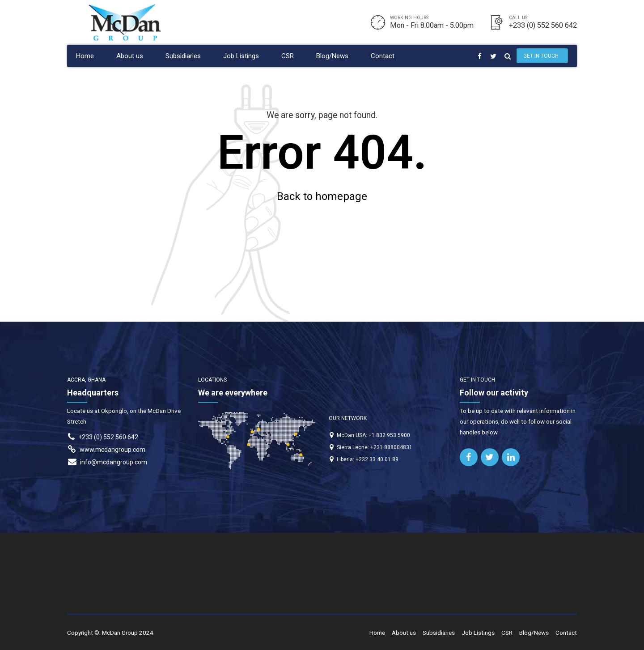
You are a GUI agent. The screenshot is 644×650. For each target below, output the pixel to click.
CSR (288, 56)
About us (130, 56)
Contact (383, 56)
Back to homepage (322, 196)
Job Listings (241, 56)
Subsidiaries (183, 56)
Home (85, 56)
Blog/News (332, 56)
